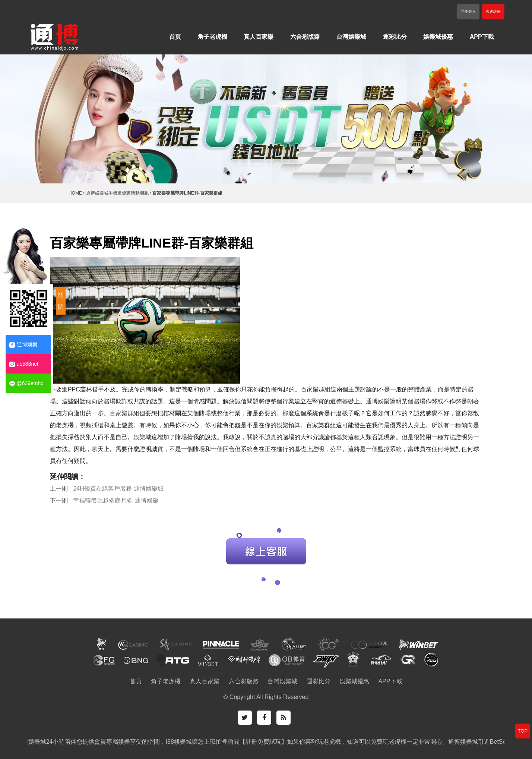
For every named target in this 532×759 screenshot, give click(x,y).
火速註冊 (493, 11)
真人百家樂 (259, 37)
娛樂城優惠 (438, 37)
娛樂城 (142, 437)
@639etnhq (27, 383)
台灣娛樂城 (351, 37)
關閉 (61, 301)
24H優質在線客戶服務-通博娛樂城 (118, 489)
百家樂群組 (124, 413)
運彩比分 (395, 37)
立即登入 (468, 11)
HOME (75, 193)
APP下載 (482, 37)
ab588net (24, 364)
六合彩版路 (305, 37)
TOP (523, 731)
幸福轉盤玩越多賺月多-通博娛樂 (116, 500)
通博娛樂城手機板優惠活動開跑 (117, 193)
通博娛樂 (378, 401)
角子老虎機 (212, 37)
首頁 (175, 37)
